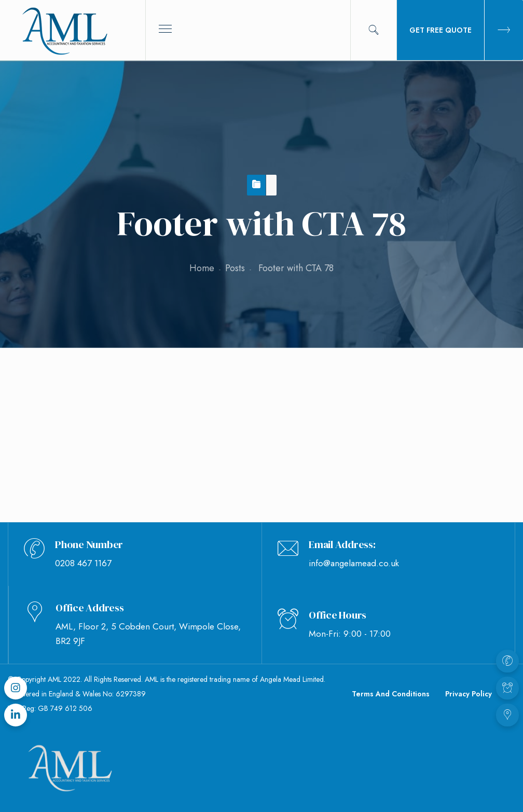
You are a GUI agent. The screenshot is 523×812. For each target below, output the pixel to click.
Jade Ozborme (171, 425)
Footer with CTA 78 (67, 389)
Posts (235, 268)
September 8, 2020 (78, 425)
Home (202, 268)
